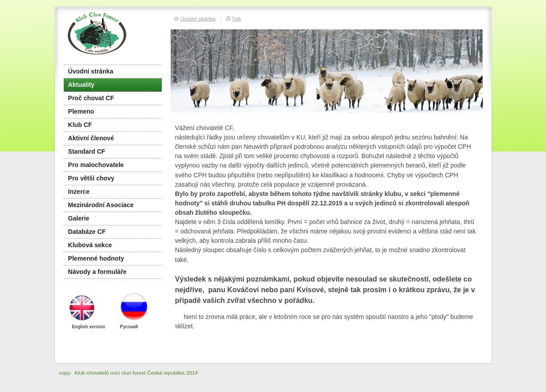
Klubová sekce (90, 245)
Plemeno (81, 111)
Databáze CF (87, 232)
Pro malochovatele (96, 165)
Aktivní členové (91, 138)
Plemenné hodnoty (96, 258)
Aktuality (81, 85)
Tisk (236, 18)
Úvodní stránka (91, 71)
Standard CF (87, 151)
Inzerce (79, 192)
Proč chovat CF (91, 98)
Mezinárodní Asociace (101, 205)
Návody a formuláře (97, 272)
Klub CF (80, 125)
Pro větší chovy (91, 178)
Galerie (79, 218)
